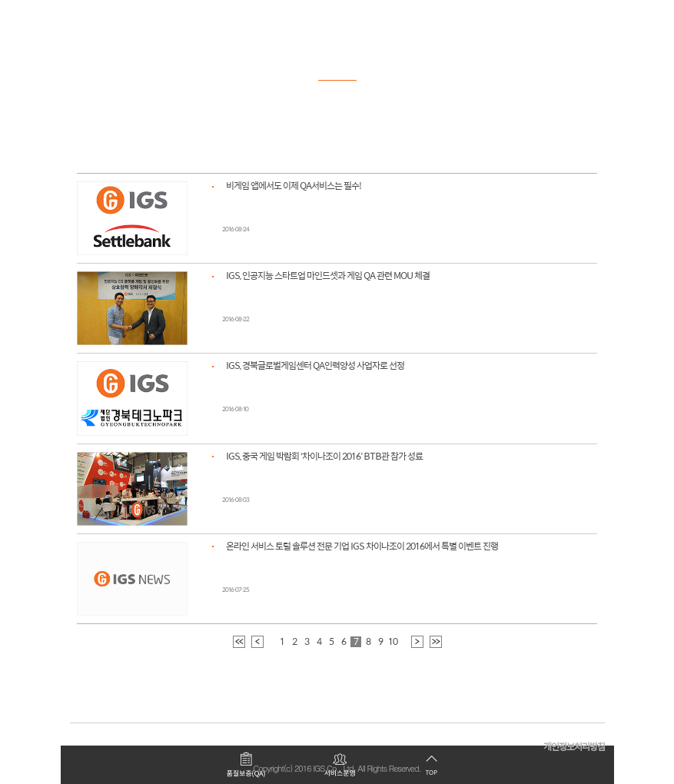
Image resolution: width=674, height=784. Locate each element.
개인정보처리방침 (574, 747)
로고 (96, 19)
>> (436, 642)
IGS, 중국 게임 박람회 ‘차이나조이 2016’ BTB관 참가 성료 (324, 457)
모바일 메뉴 (592, 19)
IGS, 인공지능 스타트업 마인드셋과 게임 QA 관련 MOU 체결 (328, 276)
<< (239, 642)
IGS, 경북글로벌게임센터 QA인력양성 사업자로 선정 (315, 366)
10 (393, 642)
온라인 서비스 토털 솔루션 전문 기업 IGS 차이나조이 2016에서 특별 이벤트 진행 (362, 547)
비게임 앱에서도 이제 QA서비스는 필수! (294, 186)
